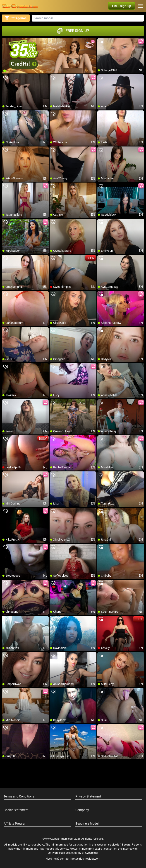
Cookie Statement (16, 810)
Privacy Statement (88, 796)
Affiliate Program (16, 824)
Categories (16, 18)
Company (82, 810)
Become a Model (87, 824)
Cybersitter (92, 853)
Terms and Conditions (19, 796)
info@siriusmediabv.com (85, 859)
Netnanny (76, 853)
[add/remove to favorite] (101, 42)
